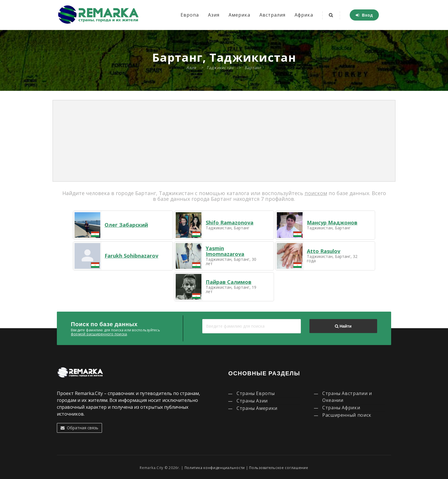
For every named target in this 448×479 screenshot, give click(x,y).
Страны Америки (257, 408)
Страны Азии (252, 401)
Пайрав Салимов (229, 282)
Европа (190, 15)
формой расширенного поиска (99, 334)
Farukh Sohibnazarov (131, 256)
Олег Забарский (126, 225)
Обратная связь (79, 428)
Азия (214, 15)
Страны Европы (256, 393)
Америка (239, 15)
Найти (343, 326)
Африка (304, 15)
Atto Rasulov (324, 251)
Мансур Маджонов (332, 223)
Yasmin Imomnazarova (225, 251)
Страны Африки (341, 408)
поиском (316, 193)
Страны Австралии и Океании (347, 397)
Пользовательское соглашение (279, 468)
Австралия (272, 15)
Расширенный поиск (347, 415)
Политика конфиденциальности (215, 468)
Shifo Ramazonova (230, 223)
